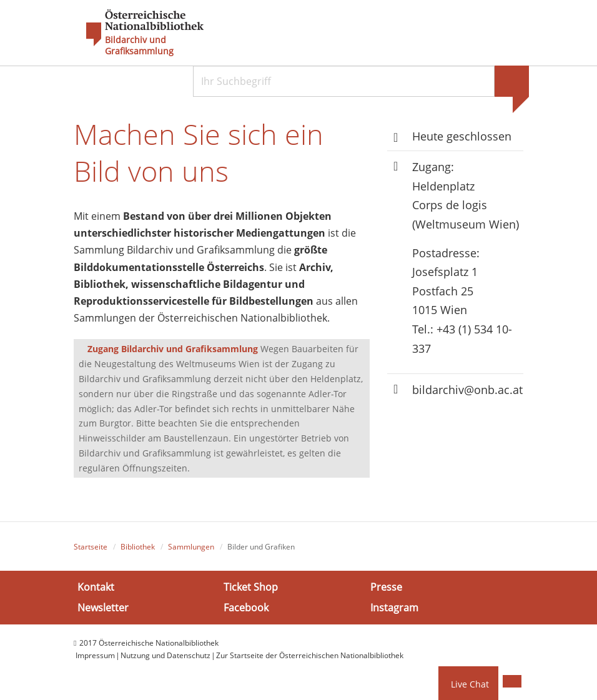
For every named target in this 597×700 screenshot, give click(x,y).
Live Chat (470, 684)
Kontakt (96, 587)
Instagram (394, 608)
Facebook (246, 608)
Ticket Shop (251, 587)
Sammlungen (191, 547)
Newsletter (103, 608)
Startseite (91, 547)
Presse (386, 587)
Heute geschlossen (462, 136)
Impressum (95, 655)
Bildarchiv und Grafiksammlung (139, 46)
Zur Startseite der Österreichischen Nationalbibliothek (310, 655)
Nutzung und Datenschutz (165, 655)
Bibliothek (138, 547)
